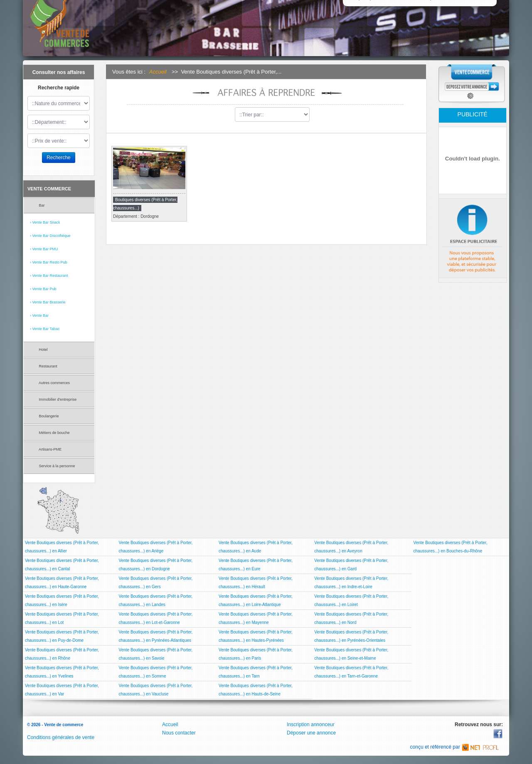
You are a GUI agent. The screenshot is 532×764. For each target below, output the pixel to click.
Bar (37, 206)
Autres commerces (50, 384)
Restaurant (44, 367)
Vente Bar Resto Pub (50, 262)
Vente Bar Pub (44, 289)
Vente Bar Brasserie (49, 302)
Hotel (39, 351)
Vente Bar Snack (46, 222)
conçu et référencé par (457, 747)
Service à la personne (53, 467)
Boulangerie (44, 417)
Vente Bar (41, 315)
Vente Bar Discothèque (52, 236)
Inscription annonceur (311, 725)
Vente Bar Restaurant (50, 276)
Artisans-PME (46, 450)
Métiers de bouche (50, 434)
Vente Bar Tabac (46, 329)
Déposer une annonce (311, 733)
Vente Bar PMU (45, 249)
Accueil (158, 72)
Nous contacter (179, 733)
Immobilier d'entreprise (53, 400)
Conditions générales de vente (61, 737)
